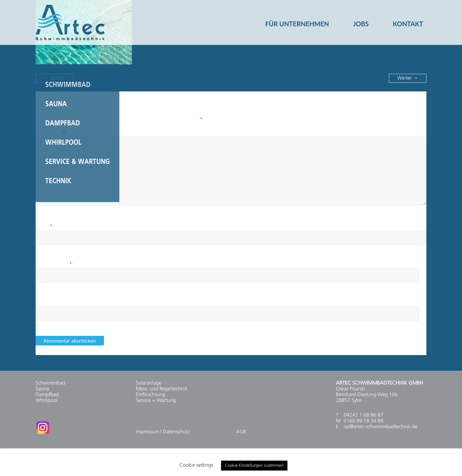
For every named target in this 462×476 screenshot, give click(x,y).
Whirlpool (63, 143)
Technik (58, 181)
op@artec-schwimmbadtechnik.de (381, 427)
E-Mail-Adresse (54, 264)
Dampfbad (63, 123)
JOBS (361, 21)
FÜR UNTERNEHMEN (297, 21)
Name (44, 226)
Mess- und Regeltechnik (162, 389)
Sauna (56, 104)
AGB (241, 432)
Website (44, 302)
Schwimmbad (68, 85)
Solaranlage (149, 383)
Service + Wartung (156, 401)
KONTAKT (408, 21)
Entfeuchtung (150, 395)
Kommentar (51, 133)
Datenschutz (176, 432)
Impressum (147, 432)
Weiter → (408, 78)
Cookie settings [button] (196, 465)
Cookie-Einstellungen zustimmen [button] (254, 466)
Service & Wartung (77, 162)
